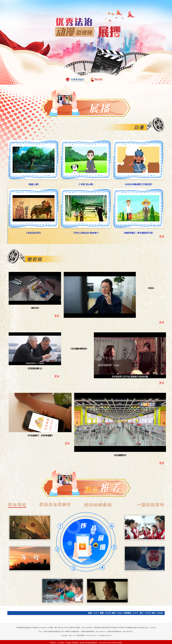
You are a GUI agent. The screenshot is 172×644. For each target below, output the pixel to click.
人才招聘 (61, 643)
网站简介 (53, 643)
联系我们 (75, 643)
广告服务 (68, 643)
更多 (162, 236)
